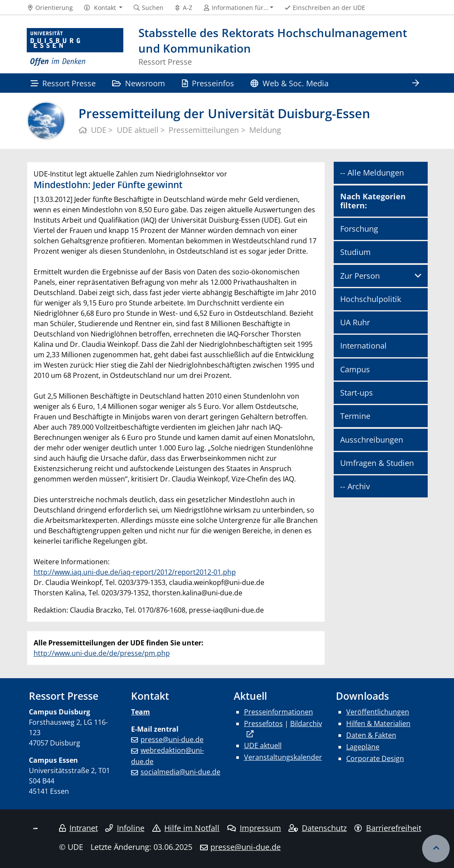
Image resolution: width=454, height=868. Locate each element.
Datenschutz (318, 828)
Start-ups (357, 393)
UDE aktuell (263, 745)
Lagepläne (363, 747)
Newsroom (139, 83)
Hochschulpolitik (371, 299)
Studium (355, 252)
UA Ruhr (355, 322)
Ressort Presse (63, 83)
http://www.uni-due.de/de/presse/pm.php (102, 653)
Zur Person (360, 276)
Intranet (78, 828)
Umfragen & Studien (377, 463)
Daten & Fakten (371, 735)
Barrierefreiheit (388, 828)
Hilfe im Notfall (186, 828)
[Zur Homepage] (75, 47)
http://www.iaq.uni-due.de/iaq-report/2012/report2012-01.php (135, 572)
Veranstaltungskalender (283, 757)
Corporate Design (375, 758)
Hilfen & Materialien (378, 723)
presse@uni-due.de (172, 739)
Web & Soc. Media (289, 83)
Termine (355, 416)
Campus (355, 369)
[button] (103, 8)
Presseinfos (208, 83)
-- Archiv (355, 486)
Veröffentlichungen (378, 712)
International (363, 346)
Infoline (125, 828)
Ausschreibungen (372, 440)
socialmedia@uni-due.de (180, 772)
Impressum (254, 828)
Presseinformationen (279, 712)
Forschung (359, 229)
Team (141, 712)
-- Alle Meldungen (372, 173)
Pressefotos (263, 723)
